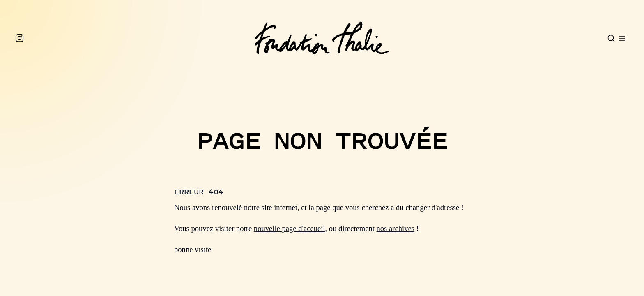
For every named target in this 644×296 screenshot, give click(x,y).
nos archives (396, 228)
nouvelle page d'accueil (290, 228)
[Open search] (611, 38)
